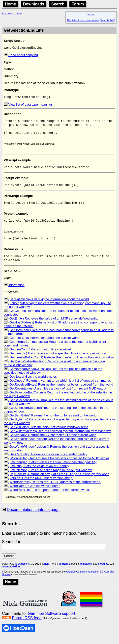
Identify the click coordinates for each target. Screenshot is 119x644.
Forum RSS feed (27, 625)
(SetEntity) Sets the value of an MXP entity (39, 473)
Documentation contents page (33, 517)
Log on (91, 14)
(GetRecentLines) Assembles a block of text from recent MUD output (57, 396)
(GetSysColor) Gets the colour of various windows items (48, 434)
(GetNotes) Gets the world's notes (33, 384)
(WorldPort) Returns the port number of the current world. (49, 497)
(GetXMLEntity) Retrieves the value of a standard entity (48, 461)
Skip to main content (12, 14)
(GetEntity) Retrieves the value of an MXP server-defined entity (53, 326)
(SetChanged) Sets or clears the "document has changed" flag (53, 469)
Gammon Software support (51, 621)
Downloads (34, 4)
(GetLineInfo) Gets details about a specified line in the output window (58, 360)
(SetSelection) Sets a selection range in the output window (50, 477)
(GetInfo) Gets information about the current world (44, 345)
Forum (78, 4)
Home (10, 4)
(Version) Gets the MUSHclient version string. (41, 485)
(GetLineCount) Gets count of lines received (40, 356)
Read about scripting (23, 55)
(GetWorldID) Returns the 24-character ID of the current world (52, 442)
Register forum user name (83, 20)
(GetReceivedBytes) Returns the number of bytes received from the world (61, 392)
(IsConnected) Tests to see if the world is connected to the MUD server (59, 465)
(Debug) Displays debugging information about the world (49, 306)
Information (16, 292)
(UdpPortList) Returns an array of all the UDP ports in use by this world (59, 481)
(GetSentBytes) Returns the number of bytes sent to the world (53, 423)
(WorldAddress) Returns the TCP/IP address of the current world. (55, 489)
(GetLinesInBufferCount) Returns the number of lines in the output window (61, 364)
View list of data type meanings (31, 105)
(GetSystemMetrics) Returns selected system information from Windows (60, 438)
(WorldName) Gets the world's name (34, 493)
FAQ (112, 20)
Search (58, 4)
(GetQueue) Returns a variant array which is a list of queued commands (60, 388)
